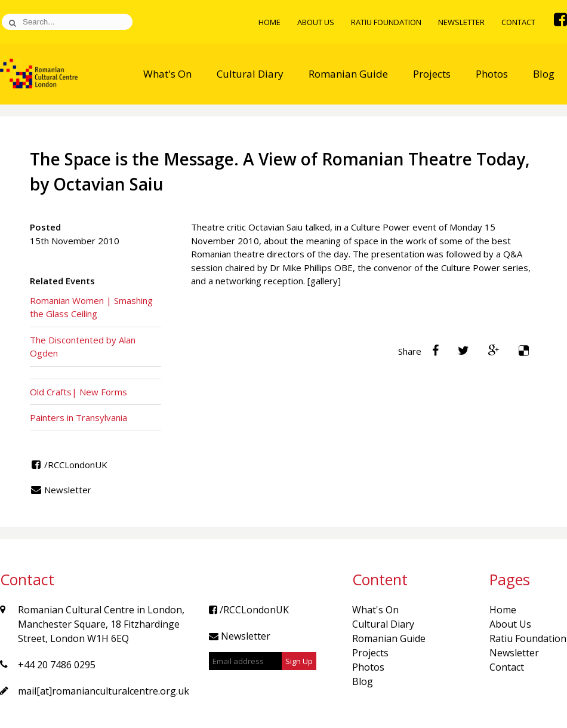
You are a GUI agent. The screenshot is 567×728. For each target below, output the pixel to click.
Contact (518, 22)
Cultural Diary (250, 74)
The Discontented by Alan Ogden (83, 347)
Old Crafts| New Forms (78, 392)
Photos (492, 74)
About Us (316, 22)
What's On (167, 74)
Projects (432, 74)
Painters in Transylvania (78, 417)
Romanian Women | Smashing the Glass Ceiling (91, 307)
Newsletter (461, 22)
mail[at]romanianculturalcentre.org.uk (104, 691)
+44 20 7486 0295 (57, 665)
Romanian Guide (348, 74)
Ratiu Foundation (386, 22)
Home (269, 22)
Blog (544, 74)
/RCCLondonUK (69, 465)
